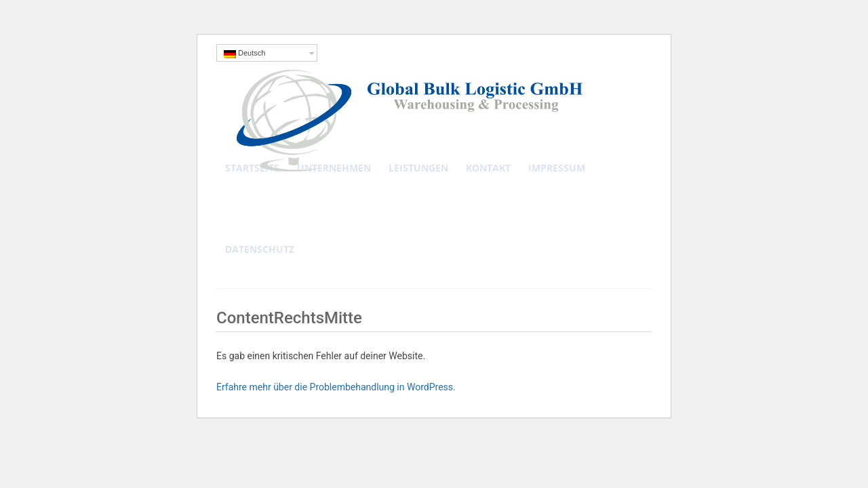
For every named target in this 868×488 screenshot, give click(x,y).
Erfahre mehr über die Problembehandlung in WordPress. (336, 387)
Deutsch (244, 54)
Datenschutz (260, 249)
